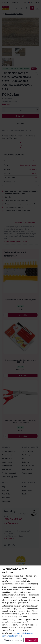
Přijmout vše (32, 640)
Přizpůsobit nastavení (13, 640)
